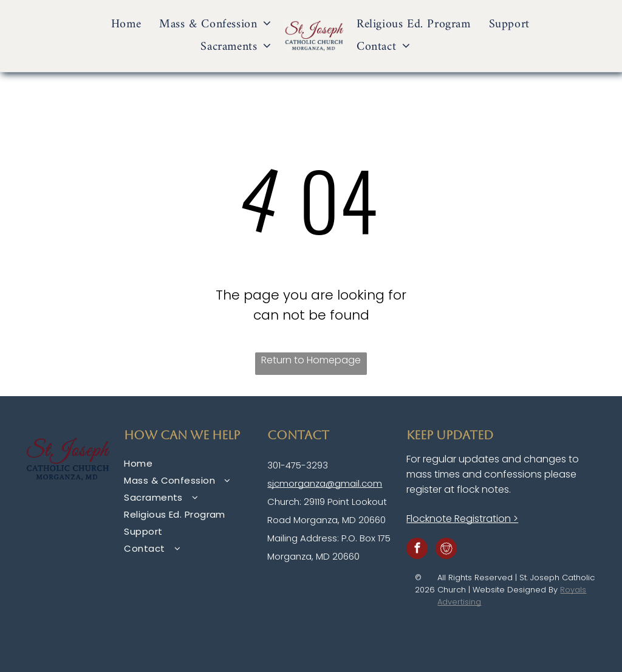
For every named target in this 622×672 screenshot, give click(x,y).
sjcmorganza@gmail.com (325, 483)
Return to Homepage (311, 360)
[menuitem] (126, 25)
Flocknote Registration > (462, 519)
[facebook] (417, 550)
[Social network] (446, 550)
